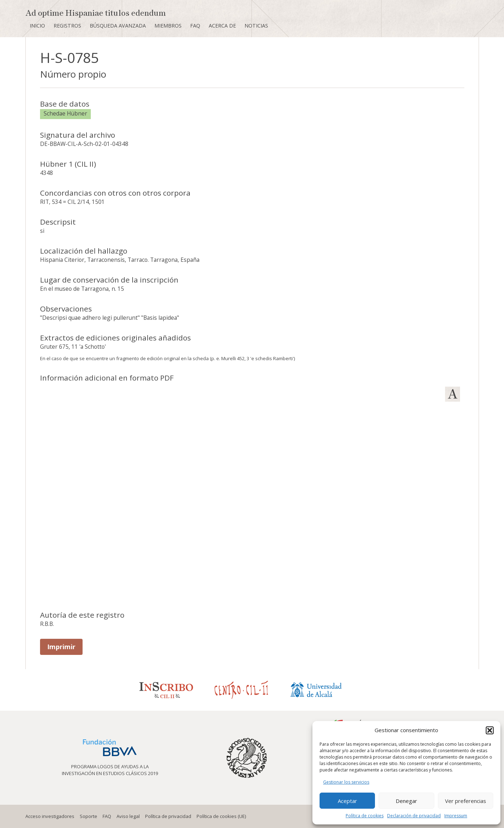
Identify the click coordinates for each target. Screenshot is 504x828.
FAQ (195, 26)
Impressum (456, 816)
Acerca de (222, 26)
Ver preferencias (466, 801)
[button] (490, 730)
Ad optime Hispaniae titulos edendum (96, 12)
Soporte (88, 816)
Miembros (168, 26)
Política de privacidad (168, 816)
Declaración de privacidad (414, 816)
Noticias (256, 26)
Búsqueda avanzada (118, 26)
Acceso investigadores (50, 816)
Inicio (37, 26)
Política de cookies (365, 816)
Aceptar (347, 801)
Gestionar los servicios (346, 782)
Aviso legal (128, 816)
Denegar (406, 801)
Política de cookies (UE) (221, 816)
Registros (67, 26)
